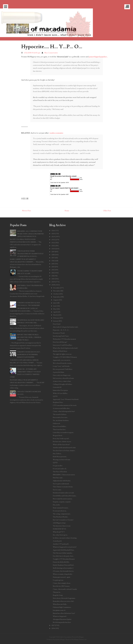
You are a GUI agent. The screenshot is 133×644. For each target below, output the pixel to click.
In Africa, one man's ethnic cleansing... (65, 538)
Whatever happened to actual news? (65, 547)
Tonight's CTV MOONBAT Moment (65, 357)
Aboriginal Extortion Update (62, 619)
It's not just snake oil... (60, 469)
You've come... (57, 490)
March (55, 315)
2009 (53, 282)
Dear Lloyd (57, 324)
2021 (53, 246)
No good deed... (58, 436)
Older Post (107, 211)
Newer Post (26, 211)
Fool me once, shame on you (62, 442)
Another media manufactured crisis (64, 448)
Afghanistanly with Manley (62, 481)
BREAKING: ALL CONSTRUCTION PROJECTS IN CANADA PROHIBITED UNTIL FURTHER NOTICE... (31, 234)
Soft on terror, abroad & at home (63, 378)
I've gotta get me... (58, 580)
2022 (53, 243)
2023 (53, 240)
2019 (53, 252)
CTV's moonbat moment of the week (65, 405)
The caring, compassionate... (62, 514)
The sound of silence (60, 414)
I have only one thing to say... (62, 375)
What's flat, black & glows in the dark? (65, 348)
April (55, 312)
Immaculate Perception (60, 390)
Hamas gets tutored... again (61, 577)
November (57, 291)
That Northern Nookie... (61, 517)
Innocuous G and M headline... (63, 345)
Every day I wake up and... (61, 439)
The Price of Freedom (60, 472)
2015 (53, 264)
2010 (53, 279)
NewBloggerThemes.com (79, 639)
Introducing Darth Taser (61, 336)
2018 (53, 255)
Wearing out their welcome (62, 460)
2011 (53, 276)
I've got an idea (58, 466)
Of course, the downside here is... (64, 571)
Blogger (82, 637)
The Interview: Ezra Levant (62, 526)
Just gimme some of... (59, 610)
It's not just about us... (60, 511)
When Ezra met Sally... (60, 604)
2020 (53, 249)
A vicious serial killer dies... (62, 408)
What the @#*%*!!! (59, 532)
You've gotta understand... (61, 484)
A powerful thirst (58, 372)
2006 (53, 628)
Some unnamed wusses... (61, 508)
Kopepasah (56, 639)
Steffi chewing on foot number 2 (63, 568)
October (56, 294)
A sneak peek (57, 541)
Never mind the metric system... (63, 499)
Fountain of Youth (59, 333)
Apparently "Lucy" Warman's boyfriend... (66, 399)
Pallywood (56, 423)
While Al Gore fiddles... (60, 393)
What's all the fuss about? (61, 445)
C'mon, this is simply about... (62, 583)
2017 (53, 258)
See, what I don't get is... (60, 535)
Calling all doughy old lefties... (63, 384)
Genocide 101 (57, 387)
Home (67, 211)
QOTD (55, 396)
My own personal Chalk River (63, 369)
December (57, 288)
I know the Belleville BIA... (61, 562)
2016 (53, 261)
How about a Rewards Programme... (64, 598)
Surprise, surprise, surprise (62, 502)
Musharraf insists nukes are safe (63, 493)
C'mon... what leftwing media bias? (64, 411)
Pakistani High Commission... (62, 607)
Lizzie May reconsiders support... (64, 433)
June (55, 306)
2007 (53, 625)
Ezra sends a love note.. (60, 417)
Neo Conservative (51, 53)
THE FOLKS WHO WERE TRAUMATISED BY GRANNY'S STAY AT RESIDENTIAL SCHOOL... (30, 254)
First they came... (58, 478)
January (56, 321)
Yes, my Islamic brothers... (61, 420)
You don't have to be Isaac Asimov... (64, 451)
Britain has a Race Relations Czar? (64, 613)
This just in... (57, 592)
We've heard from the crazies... (63, 363)
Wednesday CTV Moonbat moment (64, 339)
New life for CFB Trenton (61, 586)
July (55, 303)
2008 (53, 285)
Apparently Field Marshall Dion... (64, 550)
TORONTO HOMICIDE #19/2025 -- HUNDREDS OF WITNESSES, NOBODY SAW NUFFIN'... (29, 355)
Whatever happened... (60, 616)
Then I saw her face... (60, 429)
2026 (53, 231)
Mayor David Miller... (60, 426)
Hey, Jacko (56, 505)
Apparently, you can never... (62, 360)
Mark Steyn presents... (60, 457)
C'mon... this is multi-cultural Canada (65, 589)
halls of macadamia (66, 637)
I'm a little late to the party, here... (63, 556)
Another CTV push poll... (61, 544)
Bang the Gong (58, 595)
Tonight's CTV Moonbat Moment (64, 559)
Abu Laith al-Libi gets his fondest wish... (66, 327)
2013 (53, 270)
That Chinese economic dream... (63, 487)
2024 (53, 237)
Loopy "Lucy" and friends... (61, 366)
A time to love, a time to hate (62, 381)
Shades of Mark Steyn (60, 351)
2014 (53, 267)
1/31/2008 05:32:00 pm (32, 53)
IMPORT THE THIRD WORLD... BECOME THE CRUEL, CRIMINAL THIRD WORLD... (29, 337)
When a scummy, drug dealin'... (63, 574)
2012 (53, 273)
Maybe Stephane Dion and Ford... (64, 565)
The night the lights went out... (63, 354)
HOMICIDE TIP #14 (59, 529)
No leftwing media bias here (62, 622)
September (57, 297)
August (56, 300)
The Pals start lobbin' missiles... (63, 553)
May (55, 309)
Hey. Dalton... (57, 454)
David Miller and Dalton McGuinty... (65, 496)
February (56, 318)
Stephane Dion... (58, 402)
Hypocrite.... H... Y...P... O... (52, 47)
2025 (53, 234)
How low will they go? (60, 342)
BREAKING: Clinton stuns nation (64, 475)
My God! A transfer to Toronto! (63, 520)
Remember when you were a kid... (64, 601)
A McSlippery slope (59, 523)
